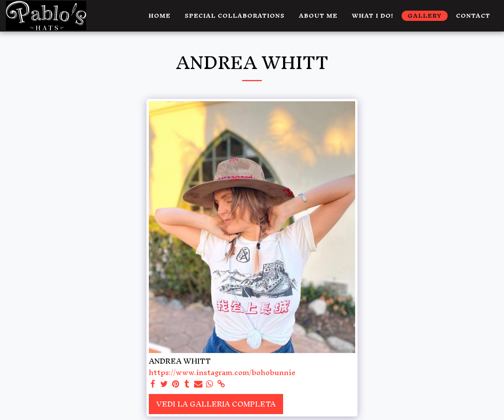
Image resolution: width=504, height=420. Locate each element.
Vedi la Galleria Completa (216, 404)
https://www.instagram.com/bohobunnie (222, 373)
